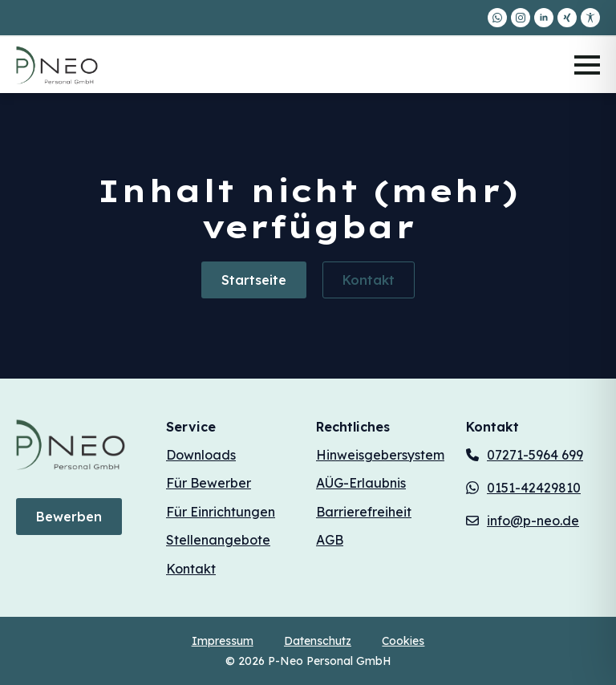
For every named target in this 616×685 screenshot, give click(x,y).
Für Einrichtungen (221, 512)
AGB (330, 540)
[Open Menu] (587, 65)
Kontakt (191, 569)
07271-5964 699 (535, 455)
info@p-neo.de (533, 521)
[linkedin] (544, 18)
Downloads (201, 455)
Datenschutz (318, 641)
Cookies (403, 641)
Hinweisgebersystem (380, 455)
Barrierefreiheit (364, 512)
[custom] (497, 18)
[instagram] (521, 18)
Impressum (223, 641)
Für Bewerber (209, 483)
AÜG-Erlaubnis (361, 483)
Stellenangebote (218, 540)
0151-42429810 (534, 488)
